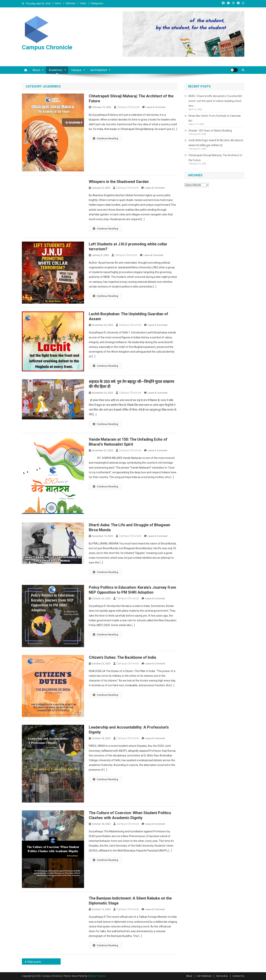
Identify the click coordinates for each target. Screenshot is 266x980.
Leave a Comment (156, 107)
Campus (76, 70)
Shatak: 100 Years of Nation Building (210, 131)
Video (83, 3)
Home (58, 3)
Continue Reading (105, 138)
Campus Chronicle (47, 47)
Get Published (99, 70)
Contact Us (238, 976)
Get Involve (222, 976)
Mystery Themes (97, 976)
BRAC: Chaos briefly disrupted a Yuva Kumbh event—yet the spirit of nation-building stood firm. (215, 101)
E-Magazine (97, 3)
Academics (56, 70)
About (36, 70)
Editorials (71, 3)
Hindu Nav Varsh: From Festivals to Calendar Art (215, 118)
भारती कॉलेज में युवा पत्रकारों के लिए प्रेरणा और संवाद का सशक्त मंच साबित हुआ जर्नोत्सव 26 (216, 143)
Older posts (34, 962)
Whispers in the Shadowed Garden (119, 182)
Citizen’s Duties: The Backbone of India (122, 657)
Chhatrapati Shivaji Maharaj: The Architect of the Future (215, 158)
